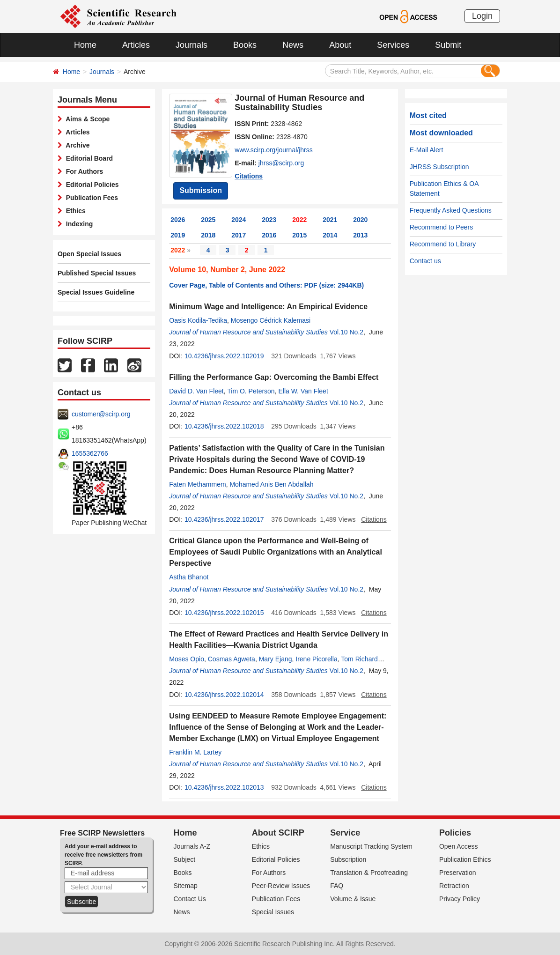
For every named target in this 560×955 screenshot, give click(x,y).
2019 (178, 235)
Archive (76, 145)
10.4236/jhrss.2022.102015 (224, 613)
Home (85, 45)
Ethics (74, 211)
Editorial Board (88, 158)
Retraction (454, 886)
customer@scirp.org (101, 414)
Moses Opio (187, 659)
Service (345, 833)
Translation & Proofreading (369, 873)
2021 (330, 220)
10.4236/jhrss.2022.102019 (224, 356)
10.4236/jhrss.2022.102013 (224, 787)
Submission (201, 190)
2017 (239, 235)
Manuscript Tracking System (371, 846)
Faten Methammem (197, 484)
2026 (178, 220)
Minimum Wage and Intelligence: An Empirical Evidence (268, 307)
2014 (330, 235)
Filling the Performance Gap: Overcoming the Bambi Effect (274, 377)
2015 (299, 235)
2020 (360, 220)
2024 (239, 220)
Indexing (77, 224)
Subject (185, 859)
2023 (269, 220)
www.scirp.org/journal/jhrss (274, 150)
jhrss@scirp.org (281, 163)
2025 (208, 220)
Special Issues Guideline (96, 292)
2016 (269, 235)
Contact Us (190, 899)
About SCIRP (278, 833)
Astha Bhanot (189, 577)
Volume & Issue (353, 899)
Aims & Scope (86, 119)
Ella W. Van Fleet (303, 391)
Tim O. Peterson (251, 391)
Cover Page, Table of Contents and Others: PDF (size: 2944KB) (266, 285)
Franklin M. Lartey (195, 752)
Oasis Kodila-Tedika (198, 320)
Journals (192, 45)
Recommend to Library (443, 244)
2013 (360, 235)
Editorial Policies (91, 185)
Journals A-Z (192, 846)
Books (245, 45)
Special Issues (273, 912)
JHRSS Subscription (439, 167)
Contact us (425, 261)
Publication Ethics (465, 859)
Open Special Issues (89, 254)
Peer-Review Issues (281, 886)
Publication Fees (90, 198)
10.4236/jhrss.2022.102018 (224, 426)
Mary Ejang (276, 659)
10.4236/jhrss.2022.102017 (224, 519)
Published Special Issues (97, 273)
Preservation (458, 873)
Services (393, 45)
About (340, 45)
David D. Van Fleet (196, 391)
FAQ (337, 886)
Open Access (459, 846)
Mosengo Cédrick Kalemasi (271, 320)
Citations (249, 176)
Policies (455, 833)
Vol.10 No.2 (346, 332)
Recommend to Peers (441, 227)
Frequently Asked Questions (451, 210)
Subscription (348, 859)
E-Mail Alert (427, 150)
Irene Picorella (317, 659)
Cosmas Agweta (232, 659)
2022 (299, 220)
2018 (208, 235)
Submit (448, 45)
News (293, 45)
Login (482, 16)
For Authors (83, 171)
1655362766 (90, 453)
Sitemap (186, 886)
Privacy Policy (460, 899)
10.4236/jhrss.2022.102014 (224, 695)
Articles (136, 45)
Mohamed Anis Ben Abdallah (271, 484)
